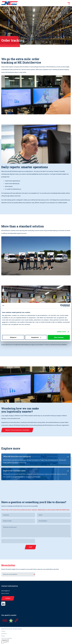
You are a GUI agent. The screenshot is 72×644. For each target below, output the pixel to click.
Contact (8, 598)
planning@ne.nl (6, 591)
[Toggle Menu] (44, 3)
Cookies (3, 631)
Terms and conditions (7, 638)
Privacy (3, 636)
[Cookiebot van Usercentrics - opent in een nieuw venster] (62, 306)
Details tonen (62, 332)
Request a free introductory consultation (17, 430)
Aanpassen (36, 337)
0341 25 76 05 (5, 593)
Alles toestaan (59, 337)
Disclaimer (4, 634)
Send (31, 547)
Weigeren (13, 337)
